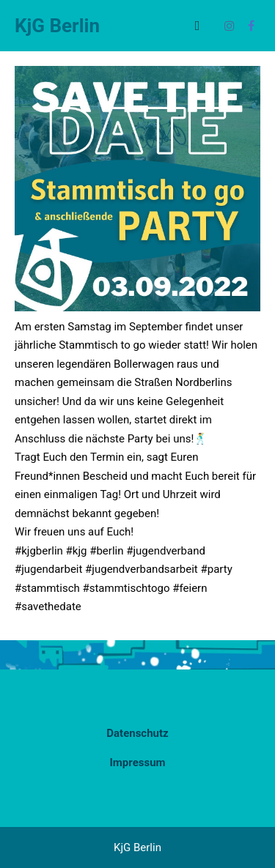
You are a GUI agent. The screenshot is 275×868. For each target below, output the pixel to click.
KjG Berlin (57, 26)
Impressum (137, 763)
